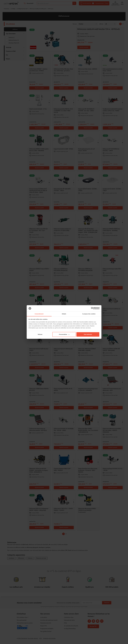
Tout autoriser (88, 334)
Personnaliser (64, 334)
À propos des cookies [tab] (89, 314)
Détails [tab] (64, 314)
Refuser (40, 334)
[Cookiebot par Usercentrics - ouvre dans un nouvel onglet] (92, 308)
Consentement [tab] (39, 314)
